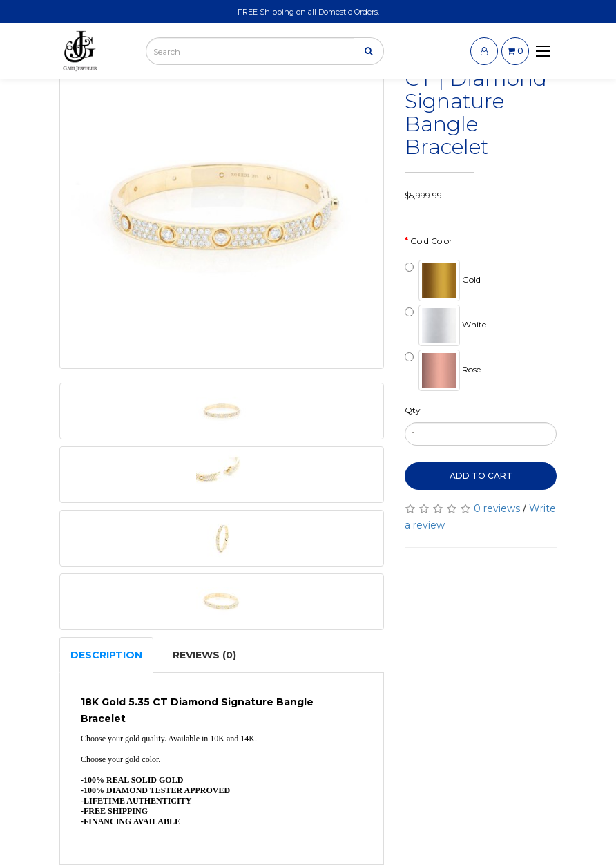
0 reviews (497, 508)
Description (106, 655)
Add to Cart (481, 476)
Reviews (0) (204, 655)
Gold (443, 281)
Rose (443, 370)
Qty (413, 410)
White (445, 325)
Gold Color (431, 241)
